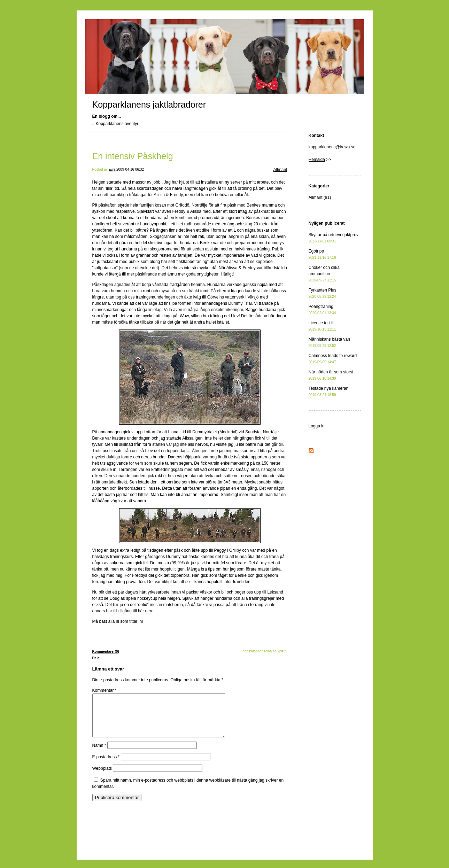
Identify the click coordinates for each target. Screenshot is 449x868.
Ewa (112, 169)
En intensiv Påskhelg (133, 156)
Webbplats (102, 777)
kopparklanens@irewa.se (332, 147)
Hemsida (317, 160)
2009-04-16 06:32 (130, 169)
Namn (99, 754)
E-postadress (106, 765)
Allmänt (280, 170)
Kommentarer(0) (106, 652)
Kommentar (104, 690)
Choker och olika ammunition (324, 274)
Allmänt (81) (320, 197)
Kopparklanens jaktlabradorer (149, 104)
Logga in (317, 426)
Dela (96, 658)
